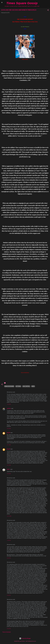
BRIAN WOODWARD (9, 386)
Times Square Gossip (22, 3)
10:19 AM (9, 516)
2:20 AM (9, 428)
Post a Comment (7, 632)
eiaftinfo (9, 408)
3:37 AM (9, 445)
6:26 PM (9, 629)
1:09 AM (9, 404)
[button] (48, 10)
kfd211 (8, 469)
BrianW (9, 433)
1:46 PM (9, 540)
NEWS (33, 386)
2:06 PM (9, 558)
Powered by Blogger (25, 638)
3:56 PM (9, 595)
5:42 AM (9, 474)
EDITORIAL (18, 386)
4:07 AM (9, 465)
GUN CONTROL (26, 386)
